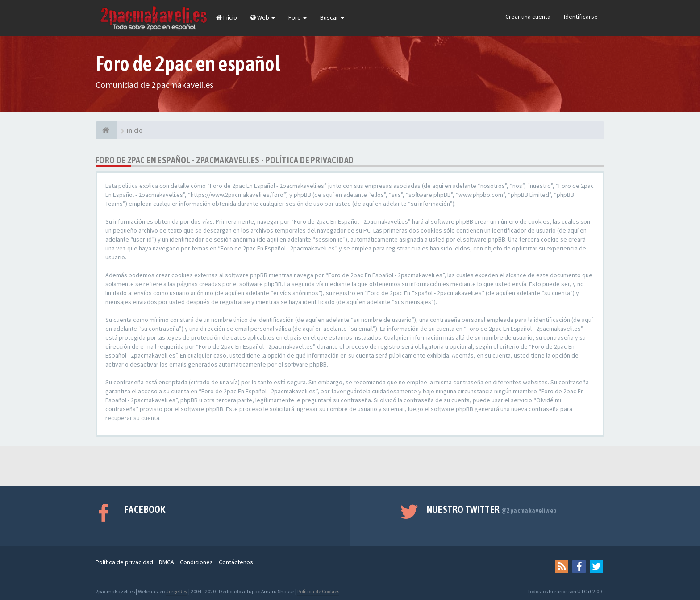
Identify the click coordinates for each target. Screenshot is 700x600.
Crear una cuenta (528, 17)
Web (263, 17)
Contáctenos (236, 562)
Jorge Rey (177, 591)
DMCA (167, 562)
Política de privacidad (124, 562)
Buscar (332, 17)
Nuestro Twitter (492, 509)
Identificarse (581, 17)
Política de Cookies (318, 591)
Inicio (227, 17)
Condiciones (196, 562)
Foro (298, 17)
